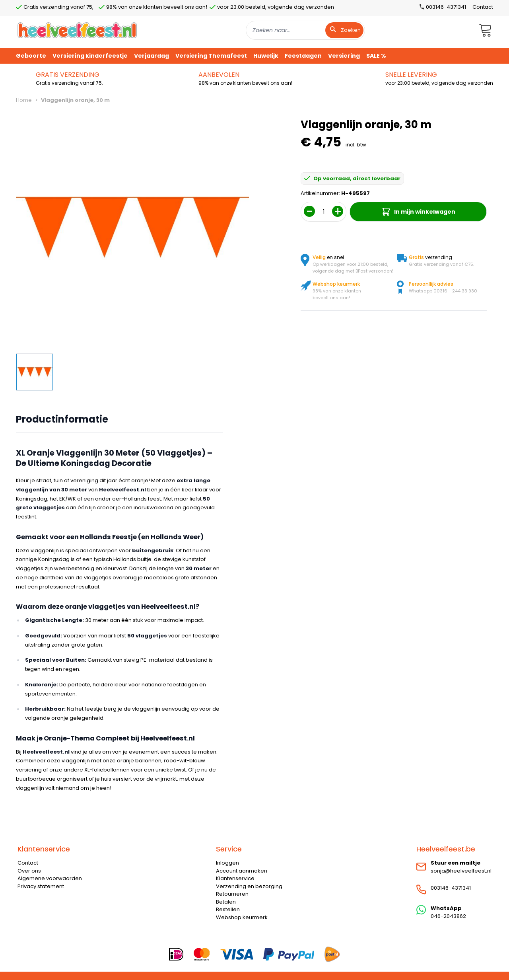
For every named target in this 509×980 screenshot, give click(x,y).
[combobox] (305, 30)
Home (24, 100)
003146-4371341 (451, 888)
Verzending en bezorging (249, 886)
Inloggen (227, 863)
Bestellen (228, 909)
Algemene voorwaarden (50, 878)
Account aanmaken (242, 871)
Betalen (226, 902)
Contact (483, 7)
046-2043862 (448, 916)
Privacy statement (41, 886)
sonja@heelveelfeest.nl (461, 871)
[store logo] (77, 30)
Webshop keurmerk (242, 917)
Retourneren (232, 894)
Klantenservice (235, 878)
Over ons (29, 871)
